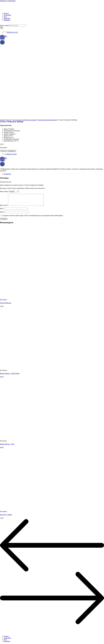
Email (2, 141)
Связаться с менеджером (8, 78)
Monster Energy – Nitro (7, 373)
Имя (2, 138)
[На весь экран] (4, 642)
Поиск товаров (5, 25)
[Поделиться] (3, 642)
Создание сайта (5, 600)
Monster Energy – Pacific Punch (10, 303)
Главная (3, 47)
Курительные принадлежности (48, 47)
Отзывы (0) (7, 101)
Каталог (9, 47)
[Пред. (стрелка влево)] (1, 644)
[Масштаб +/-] (6, 642)
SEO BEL (15, 600)
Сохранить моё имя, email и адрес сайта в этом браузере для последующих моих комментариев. (33, 145)
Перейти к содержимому (8, 1)
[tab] (54, 101)
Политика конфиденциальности (10, 596)
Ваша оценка (5, 119)
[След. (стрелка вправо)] (3, 644)
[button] (6, 638)
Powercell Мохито (6, 232)
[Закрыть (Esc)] (1, 642)
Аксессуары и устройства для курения (25, 47)
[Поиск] (2, 28)
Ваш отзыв (4, 135)
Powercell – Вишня (6, 444)
